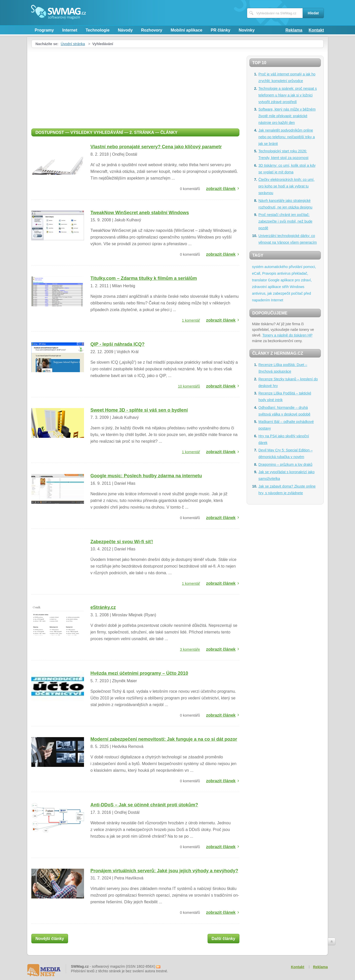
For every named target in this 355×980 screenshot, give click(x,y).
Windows (297, 287)
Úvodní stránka (73, 44)
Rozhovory (152, 30)
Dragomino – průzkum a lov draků (285, 464)
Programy (44, 30)
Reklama (294, 30)
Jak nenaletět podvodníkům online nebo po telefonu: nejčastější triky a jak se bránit (287, 137)
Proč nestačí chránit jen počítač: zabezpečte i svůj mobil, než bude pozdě (285, 221)
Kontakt (316, 30)
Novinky (247, 30)
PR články (220, 30)
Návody (125, 30)
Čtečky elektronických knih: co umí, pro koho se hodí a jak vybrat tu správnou (287, 186)
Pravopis (269, 273)
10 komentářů (189, 386)
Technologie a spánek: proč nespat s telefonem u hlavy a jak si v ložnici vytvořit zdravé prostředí (288, 95)
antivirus (284, 273)
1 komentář (191, 320)
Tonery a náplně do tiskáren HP (287, 335)
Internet (70, 30)
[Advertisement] (135, 86)
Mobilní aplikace (186, 30)
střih (285, 287)
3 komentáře (190, 649)
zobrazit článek (221, 189)
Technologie (97, 30)
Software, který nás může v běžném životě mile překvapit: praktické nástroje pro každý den (287, 116)
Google (274, 280)
